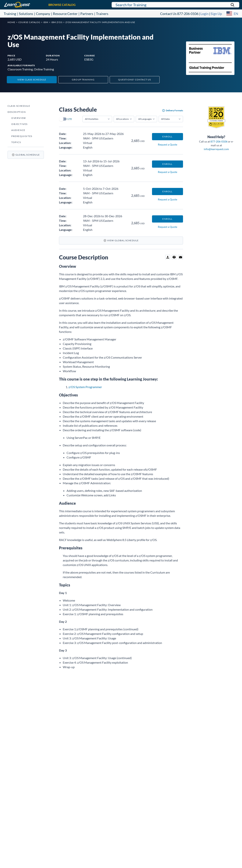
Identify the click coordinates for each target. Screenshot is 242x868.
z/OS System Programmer (85, 387)
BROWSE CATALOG (62, 5)
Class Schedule (19, 106)
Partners (87, 14)
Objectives (19, 124)
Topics (16, 142)
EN (236, 14)
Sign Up (216, 14)
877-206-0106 (188, 14)
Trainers (102, 14)
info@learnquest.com (216, 149)
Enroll (167, 137)
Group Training (83, 80)
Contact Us (168, 14)
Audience (18, 130)
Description (17, 112)
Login (204, 14)
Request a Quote (168, 144)
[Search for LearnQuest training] (175, 5)
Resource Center (65, 14)
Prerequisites (22, 136)
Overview (19, 118)
